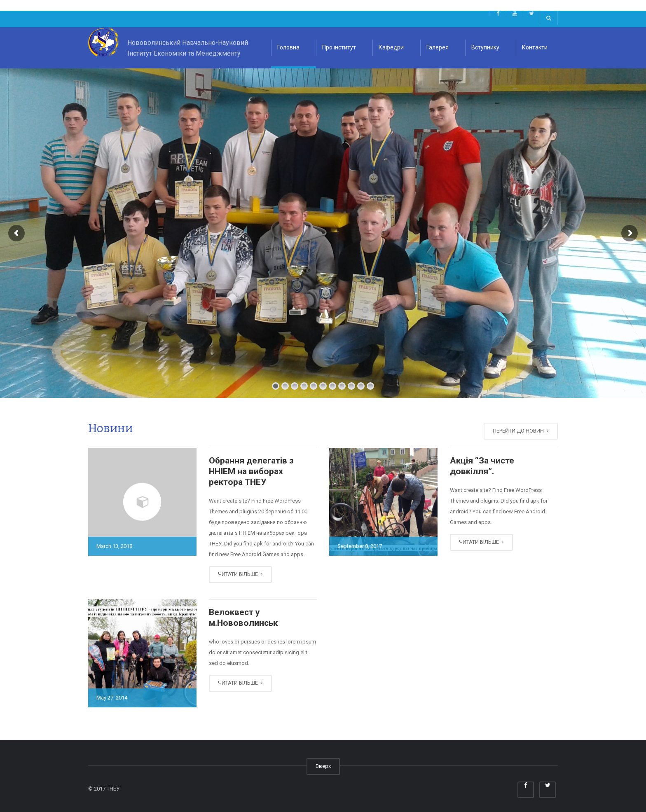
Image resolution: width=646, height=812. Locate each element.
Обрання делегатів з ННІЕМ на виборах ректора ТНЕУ (251, 472)
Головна (288, 47)
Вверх (323, 766)
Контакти (535, 47)
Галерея (438, 47)
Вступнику (485, 47)
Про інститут (339, 47)
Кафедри (391, 47)
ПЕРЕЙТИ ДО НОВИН (521, 431)
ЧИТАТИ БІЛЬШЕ (240, 574)
